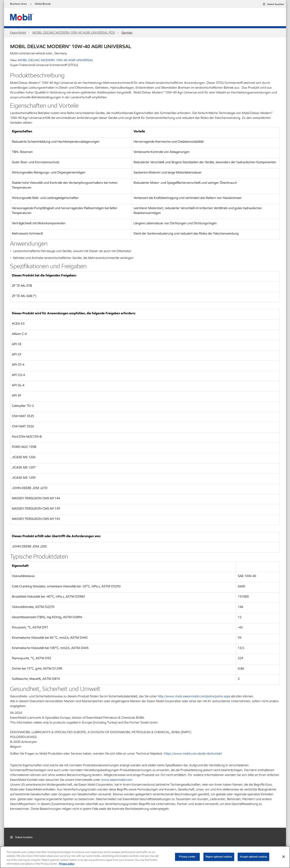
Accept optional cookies (253, 857)
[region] (145, 857)
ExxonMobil (18, 33)
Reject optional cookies (219, 857)
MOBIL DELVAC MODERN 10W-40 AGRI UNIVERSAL (55, 60)
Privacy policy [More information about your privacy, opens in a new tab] (67, 864)
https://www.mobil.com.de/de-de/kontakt (193, 753)
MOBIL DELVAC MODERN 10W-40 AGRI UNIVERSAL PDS (74, 33)
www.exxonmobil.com (117, 780)
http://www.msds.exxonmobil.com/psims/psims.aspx (194, 696)
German (127, 33)
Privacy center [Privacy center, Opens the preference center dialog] (187, 857)
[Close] (284, 857)
